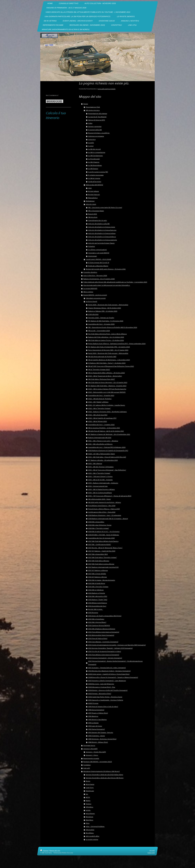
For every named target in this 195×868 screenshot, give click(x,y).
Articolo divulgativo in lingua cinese (102, 227)
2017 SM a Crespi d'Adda (97, 574)
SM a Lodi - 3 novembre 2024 (99, 331)
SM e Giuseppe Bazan (96, 211)
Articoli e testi (91, 204)
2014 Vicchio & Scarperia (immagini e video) (105, 651)
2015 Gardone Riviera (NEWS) (99, 626)
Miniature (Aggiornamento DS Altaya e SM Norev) (101, 771)
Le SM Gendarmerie (95, 156)
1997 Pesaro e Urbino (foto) (98, 713)
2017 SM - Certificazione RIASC (99, 545)
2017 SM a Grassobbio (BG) (98, 554)
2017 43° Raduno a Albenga (98, 570)
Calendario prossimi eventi (96, 298)
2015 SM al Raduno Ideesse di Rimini (102, 629)
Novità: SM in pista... (96, 609)
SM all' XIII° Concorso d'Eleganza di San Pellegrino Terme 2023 (111, 366)
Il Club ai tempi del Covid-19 (99, 263)
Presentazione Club (93, 107)
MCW (88, 797)
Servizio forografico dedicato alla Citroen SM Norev (105, 778)
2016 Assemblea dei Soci (97, 606)
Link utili (87, 768)
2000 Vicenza (93, 703)
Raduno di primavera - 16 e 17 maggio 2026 (99, 279)
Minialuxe (89, 817)
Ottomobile (90, 830)
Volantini (92, 246)
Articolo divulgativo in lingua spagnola (102, 240)
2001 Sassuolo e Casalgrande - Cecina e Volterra (106, 700)
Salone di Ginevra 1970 (97, 120)
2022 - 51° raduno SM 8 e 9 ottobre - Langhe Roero (107, 405)
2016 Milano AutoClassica (97, 603)
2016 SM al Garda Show (97, 583)
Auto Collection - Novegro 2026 (95, 276)
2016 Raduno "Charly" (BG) (98, 600)
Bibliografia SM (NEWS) (94, 185)
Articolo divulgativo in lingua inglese (102, 233)
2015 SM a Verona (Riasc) (97, 622)
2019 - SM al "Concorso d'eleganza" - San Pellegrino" (107, 470)
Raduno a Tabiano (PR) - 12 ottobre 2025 (103, 311)
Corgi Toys (90, 788)
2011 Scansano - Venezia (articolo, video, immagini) (107, 668)
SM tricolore (93, 217)
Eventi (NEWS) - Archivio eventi (95, 295)
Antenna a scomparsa (96, 136)
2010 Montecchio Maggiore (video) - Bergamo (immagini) (109, 671)
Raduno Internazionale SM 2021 (100, 438)
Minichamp (90, 784)
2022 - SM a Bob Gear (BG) (98, 415)
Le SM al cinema (94, 178)
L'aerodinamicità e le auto (97, 220)
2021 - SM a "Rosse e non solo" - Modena (103, 441)
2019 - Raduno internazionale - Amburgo (103, 483)
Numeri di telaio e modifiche (99, 133)
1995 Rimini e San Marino (97, 720)
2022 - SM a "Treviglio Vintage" (99, 408)
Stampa (44, 851)
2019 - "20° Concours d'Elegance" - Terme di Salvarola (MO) (110, 496)
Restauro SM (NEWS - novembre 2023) (98, 762)
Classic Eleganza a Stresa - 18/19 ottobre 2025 (105, 308)
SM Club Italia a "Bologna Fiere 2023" (102, 379)
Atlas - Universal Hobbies (95, 826)
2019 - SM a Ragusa (95, 464)
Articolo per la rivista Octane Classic (101, 243)
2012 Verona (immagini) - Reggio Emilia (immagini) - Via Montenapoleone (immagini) (115, 663)
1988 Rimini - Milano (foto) (98, 742)
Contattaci (87, 765)
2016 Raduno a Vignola (97, 593)
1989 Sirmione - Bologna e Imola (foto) (102, 739)
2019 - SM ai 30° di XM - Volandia (100, 480)
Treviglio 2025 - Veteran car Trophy (101, 318)
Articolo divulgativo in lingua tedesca (102, 237)
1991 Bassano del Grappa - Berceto (101, 733)
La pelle (91, 143)
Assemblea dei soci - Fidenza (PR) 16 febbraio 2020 (107, 447)
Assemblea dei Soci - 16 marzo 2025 (101, 324)
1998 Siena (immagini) (96, 710)
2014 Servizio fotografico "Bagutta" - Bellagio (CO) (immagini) (110, 648)
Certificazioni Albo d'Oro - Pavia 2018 (102, 512)
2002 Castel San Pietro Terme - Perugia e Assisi (105, 697)
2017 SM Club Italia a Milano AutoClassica (103, 541)
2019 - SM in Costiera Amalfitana (100, 493)
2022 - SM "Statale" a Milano (98, 402)
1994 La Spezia (93, 723)
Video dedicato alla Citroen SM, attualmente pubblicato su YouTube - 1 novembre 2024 (115, 282)
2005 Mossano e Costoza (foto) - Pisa (102, 687)
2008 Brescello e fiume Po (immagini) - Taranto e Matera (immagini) (113, 677)
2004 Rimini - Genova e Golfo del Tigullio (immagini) (108, 690)
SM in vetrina (88, 292)
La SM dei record (94, 149)
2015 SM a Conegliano (96, 619)
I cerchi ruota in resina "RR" (98, 172)
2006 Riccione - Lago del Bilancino (101, 684)
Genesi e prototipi (95, 127)
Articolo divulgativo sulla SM (99, 224)
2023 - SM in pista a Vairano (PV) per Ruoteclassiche (107, 389)
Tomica (88, 804)
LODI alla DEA (93, 314)
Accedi (152, 850)
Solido (88, 810)
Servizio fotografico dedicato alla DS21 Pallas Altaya (104, 775)
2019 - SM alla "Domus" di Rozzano (101, 467)
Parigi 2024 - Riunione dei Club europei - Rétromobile (108, 353)
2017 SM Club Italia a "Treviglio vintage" (102, 558)
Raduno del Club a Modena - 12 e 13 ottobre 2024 (106, 337)
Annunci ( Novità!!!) (90, 749)
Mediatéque (90, 201)
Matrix (88, 801)
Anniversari (92, 256)
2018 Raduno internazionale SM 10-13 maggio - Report (108, 519)
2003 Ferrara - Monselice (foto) (100, 694)
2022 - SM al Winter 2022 (97, 421)
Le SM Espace (93, 169)
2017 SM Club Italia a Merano (99, 561)
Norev (88, 781)
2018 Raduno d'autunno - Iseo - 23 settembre (105, 515)
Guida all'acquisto (95, 182)
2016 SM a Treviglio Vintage (98, 587)
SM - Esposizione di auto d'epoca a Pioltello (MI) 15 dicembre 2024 (113, 327)
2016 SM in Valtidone (96, 590)
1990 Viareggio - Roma (96, 736)
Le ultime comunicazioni (97, 250)
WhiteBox (89, 807)
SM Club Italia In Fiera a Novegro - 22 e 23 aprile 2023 (108, 383)
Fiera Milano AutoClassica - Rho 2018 (102, 506)
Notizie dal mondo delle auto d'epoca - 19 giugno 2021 (106, 269)
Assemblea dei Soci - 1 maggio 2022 (101, 425)
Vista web (151, 853)
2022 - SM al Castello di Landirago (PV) (102, 418)
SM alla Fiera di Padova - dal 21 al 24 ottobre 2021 (106, 431)
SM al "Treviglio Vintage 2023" (99, 370)
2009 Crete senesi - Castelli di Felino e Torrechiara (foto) (109, 674)
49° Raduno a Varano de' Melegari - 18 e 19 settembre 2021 (109, 434)
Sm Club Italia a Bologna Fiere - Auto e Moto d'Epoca (107, 334)
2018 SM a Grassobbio (96, 522)
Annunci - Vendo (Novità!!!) (96, 752)
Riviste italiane (94, 191)
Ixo (87, 794)
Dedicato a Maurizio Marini (98, 266)
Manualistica (93, 198)
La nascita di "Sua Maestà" (97, 117)
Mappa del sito (55, 851)
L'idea (90, 123)
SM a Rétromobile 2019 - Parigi (99, 499)
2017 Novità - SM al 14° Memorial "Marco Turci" (105, 548)
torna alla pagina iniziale (107, 89)
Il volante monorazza (96, 175)
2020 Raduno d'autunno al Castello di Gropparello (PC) (108, 451)
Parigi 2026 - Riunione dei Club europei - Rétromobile (108, 305)
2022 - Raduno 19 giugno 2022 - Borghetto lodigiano (107, 412)
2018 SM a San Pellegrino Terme (100, 525)
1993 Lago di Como (95, 726)
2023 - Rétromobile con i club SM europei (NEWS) (107, 392)
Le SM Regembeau (95, 165)
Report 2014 (93, 214)
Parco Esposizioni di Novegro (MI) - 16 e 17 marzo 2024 (108, 350)
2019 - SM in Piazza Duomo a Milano (101, 489)
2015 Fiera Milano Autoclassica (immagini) (104, 632)
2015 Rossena (93, 613)
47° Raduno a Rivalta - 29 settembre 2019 (103, 460)
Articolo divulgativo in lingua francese (102, 230)
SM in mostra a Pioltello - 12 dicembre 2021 (104, 428)
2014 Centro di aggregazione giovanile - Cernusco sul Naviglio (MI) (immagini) (117, 645)
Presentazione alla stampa (98, 114)
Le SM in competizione (97, 152)
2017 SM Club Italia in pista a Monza (101, 564)
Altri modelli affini (92, 836)
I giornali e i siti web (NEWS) (99, 253)
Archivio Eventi (91, 302)
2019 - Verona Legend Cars (98, 486)
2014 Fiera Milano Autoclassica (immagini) (104, 655)
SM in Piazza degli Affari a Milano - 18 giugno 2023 (106, 373)
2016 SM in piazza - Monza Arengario (102, 580)
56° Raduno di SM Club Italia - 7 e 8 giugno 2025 (106, 321)
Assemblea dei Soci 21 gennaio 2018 (101, 538)
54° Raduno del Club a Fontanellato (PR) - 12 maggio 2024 (109, 347)
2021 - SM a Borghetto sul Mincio (100, 444)
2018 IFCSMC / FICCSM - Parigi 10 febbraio (104, 535)
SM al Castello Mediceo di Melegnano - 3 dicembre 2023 (109, 360)
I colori (91, 146)
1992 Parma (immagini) (96, 729)
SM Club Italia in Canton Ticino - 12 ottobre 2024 (106, 340)
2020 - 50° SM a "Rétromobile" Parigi (101, 454)
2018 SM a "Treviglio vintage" (99, 528)
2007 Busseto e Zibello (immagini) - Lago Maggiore (107, 681)
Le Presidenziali (94, 159)
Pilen (88, 823)
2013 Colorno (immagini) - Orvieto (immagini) (105, 658)
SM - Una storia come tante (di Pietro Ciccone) (105, 208)
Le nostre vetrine (92, 839)
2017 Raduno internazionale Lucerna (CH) (103, 567)
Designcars (90, 791)
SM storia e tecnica (93, 110)
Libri (90, 188)
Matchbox (89, 820)
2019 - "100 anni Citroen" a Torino (100, 477)
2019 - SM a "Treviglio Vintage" (99, 473)
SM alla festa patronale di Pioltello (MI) (102, 357)
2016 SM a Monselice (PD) (98, 596)
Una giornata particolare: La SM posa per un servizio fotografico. (107, 285)
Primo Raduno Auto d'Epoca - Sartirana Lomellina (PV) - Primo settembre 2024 (117, 344)
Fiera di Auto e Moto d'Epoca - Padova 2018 (104, 509)
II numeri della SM (95, 130)
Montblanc (90, 833)
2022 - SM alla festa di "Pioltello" (100, 399)
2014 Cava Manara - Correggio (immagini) (103, 642)
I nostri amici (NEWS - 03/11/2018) (98, 259)
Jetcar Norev (90, 814)
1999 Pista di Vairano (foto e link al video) (103, 707)
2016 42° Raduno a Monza (97, 577)
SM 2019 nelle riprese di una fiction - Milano (105, 502)
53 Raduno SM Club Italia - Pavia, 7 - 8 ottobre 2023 (107, 363)
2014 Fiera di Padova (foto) (98, 639)
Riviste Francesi (94, 195)
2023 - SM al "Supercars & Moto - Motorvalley (105, 376)
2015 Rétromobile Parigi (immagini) (101, 635)
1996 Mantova (93, 716)
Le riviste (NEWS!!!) (90, 289)
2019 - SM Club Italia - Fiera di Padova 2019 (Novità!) (107, 457)
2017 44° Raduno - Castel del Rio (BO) (102, 551)
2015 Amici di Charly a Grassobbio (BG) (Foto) (105, 616)
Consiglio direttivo (90, 272)
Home (86, 104)
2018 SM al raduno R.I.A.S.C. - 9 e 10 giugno (104, 532)
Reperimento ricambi (91, 758)
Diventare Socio (89, 745)
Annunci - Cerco (92, 755)
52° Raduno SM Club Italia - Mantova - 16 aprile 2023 (107, 386)
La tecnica (92, 139)
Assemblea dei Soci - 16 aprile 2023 (101, 395)
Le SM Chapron (94, 162)
